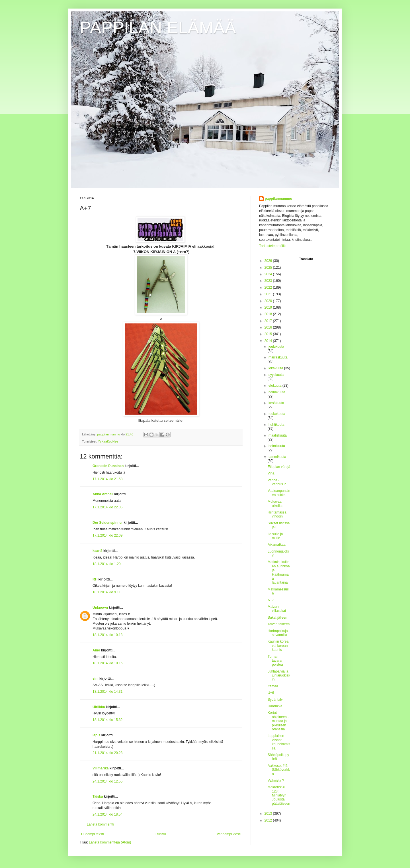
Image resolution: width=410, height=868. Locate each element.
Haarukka (275, 706)
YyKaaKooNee (108, 441)
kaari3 (98, 551)
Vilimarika (101, 768)
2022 (269, 288)
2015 (269, 334)
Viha (271, 473)
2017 (269, 321)
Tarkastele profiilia (273, 246)
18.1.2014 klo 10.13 (107, 635)
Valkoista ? (276, 781)
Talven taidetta (279, 624)
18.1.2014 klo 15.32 (107, 720)
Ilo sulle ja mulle (275, 536)
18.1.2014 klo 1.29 (107, 564)
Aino (96, 650)
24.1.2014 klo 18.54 (107, 814)
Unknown (100, 608)
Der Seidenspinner (108, 523)
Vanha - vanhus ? (277, 482)
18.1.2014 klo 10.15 (107, 663)
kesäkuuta (276, 403)
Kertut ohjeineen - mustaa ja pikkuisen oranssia (278, 721)
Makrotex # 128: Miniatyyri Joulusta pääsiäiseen (279, 795)
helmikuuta (277, 446)
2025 (269, 268)
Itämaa (273, 686)
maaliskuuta (278, 435)
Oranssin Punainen (108, 466)
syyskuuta (276, 375)
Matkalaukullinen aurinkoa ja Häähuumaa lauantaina (279, 572)
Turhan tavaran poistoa (275, 661)
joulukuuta (276, 347)
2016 (269, 327)
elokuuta (275, 386)
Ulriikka (99, 707)
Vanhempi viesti (229, 834)
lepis (96, 735)
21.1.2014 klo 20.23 (107, 753)
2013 (269, 814)
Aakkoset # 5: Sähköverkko (279, 770)
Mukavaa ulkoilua (276, 504)
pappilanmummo (278, 199)
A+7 (271, 600)
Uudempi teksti (92, 834)
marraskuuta (278, 357)
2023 (269, 281)
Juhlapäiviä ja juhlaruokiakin (279, 676)
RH (95, 579)
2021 (269, 294)
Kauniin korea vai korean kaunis (278, 646)
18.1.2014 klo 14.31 (107, 692)
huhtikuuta (276, 425)
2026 (269, 261)
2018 (269, 314)
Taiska (98, 796)
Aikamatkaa (277, 545)
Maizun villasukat (277, 609)
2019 (269, 307)
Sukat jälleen (277, 618)
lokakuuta (276, 368)
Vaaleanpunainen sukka (279, 493)
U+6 (271, 693)
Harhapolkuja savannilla (278, 633)
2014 (269, 341)
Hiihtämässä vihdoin (277, 514)
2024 (269, 274)
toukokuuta (277, 414)
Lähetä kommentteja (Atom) (110, 842)
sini (96, 678)
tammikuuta (277, 457)
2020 (269, 301)
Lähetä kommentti (100, 824)
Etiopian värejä (279, 467)
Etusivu (160, 834)
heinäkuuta (277, 392)
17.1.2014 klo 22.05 (107, 507)
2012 (269, 820)
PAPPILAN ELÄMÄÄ (158, 27)
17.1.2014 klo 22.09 (107, 535)
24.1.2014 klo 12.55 (107, 781)
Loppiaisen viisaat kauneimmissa (279, 742)
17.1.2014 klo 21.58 (107, 479)
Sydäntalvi (275, 700)
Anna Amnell (103, 494)
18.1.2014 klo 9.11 (107, 592)
